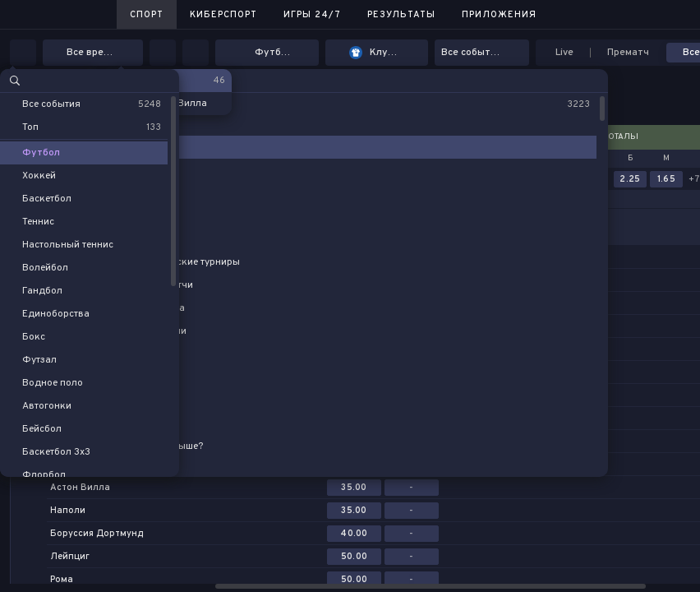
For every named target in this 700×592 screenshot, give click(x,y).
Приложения (499, 15)
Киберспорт (223, 15)
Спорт (147, 15)
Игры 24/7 (312, 15)
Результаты (401, 15)
